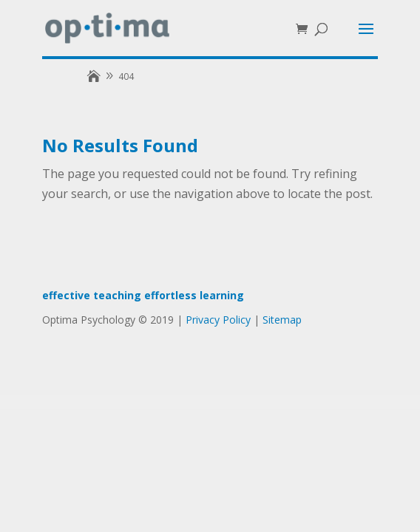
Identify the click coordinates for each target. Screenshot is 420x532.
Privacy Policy (218, 320)
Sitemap (282, 320)
